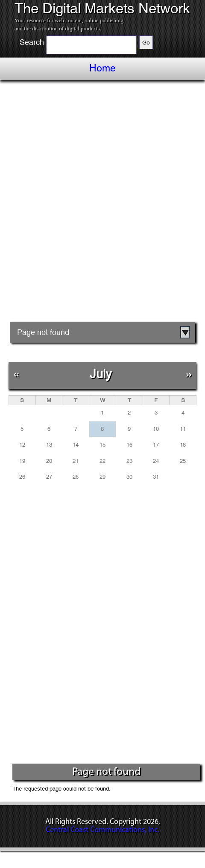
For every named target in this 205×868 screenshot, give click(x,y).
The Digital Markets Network (102, 9)
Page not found (43, 332)
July (101, 374)
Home (102, 68)
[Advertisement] (102, 204)
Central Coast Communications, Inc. (102, 830)
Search (32, 42)
